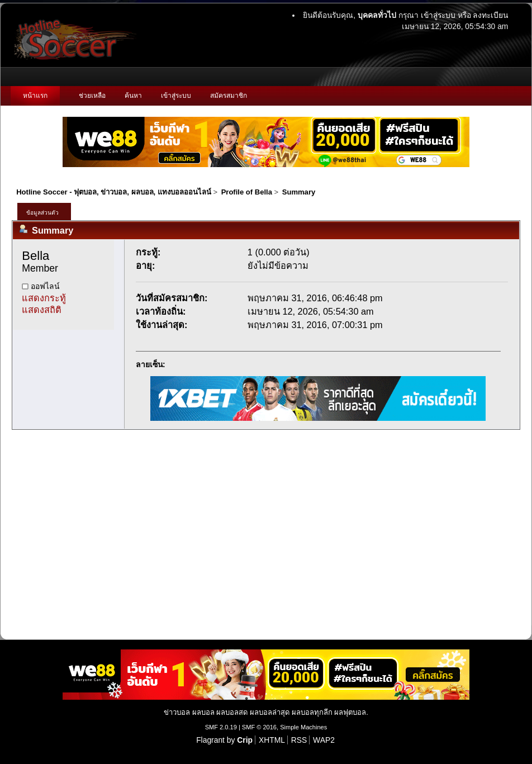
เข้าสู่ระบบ (438, 15)
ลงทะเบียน (490, 15)
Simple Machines (303, 727)
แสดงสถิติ (42, 310)
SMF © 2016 (259, 727)
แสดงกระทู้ (44, 298)
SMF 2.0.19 (221, 727)
